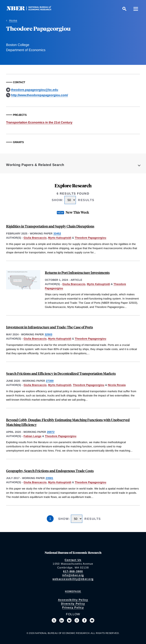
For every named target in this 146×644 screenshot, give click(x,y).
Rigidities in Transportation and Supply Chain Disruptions (50, 226)
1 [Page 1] (50, 519)
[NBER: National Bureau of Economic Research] (32, 9)
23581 (49, 478)
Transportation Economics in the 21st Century (39, 122)
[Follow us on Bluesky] (69, 620)
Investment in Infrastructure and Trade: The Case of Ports (50, 327)
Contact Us (73, 560)
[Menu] (136, 9)
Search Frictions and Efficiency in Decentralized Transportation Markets (61, 373)
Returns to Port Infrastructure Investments (77, 272)
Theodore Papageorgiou (90, 238)
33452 (57, 233)
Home (13, 20)
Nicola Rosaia (117, 385)
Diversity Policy (73, 604)
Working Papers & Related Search (35, 165)
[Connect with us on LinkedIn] (62, 620)
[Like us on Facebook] (84, 620)
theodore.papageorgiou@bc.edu (35, 90)
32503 (48, 334)
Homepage (73, 591)
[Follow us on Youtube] (92, 620)
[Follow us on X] (54, 620)
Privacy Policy (73, 607)
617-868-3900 (73, 571)
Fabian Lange (33, 436)
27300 (50, 381)
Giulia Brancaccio (35, 238)
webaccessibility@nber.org (73, 579)
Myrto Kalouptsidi (60, 238)
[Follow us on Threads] (77, 620)
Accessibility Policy (73, 600)
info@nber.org (73, 575)
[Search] (124, 9)
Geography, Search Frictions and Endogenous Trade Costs (50, 471)
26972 (51, 432)
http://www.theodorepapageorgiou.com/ (39, 95)
